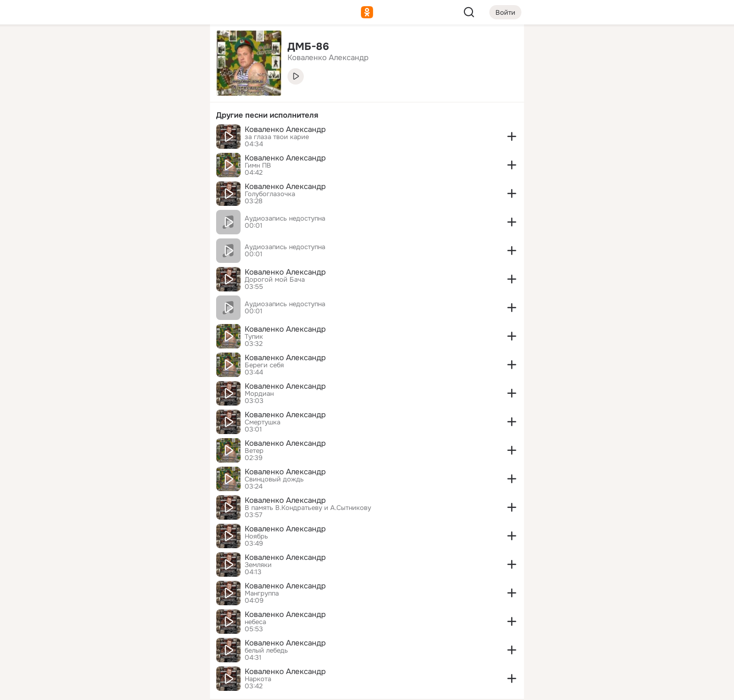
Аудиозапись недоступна (285, 219)
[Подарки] (90, 139)
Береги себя (264, 365)
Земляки (258, 565)
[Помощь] (90, 183)
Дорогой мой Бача (275, 280)
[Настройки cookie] (135, 686)
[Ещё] (135, 621)
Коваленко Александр (285, 129)
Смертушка (263, 422)
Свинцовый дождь (274, 479)
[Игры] (179, 139)
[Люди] (135, 94)
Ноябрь (256, 536)
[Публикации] (90, 94)
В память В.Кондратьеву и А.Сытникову (308, 508)
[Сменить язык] (135, 643)
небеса (255, 622)
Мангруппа (262, 594)
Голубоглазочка (270, 194)
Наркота (258, 679)
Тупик (254, 337)
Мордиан (259, 394)
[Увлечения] (135, 49)
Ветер (254, 451)
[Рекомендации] (135, 183)
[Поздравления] (135, 139)
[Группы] (179, 49)
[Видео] (179, 94)
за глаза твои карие (277, 137)
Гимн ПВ (258, 166)
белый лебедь (266, 651)
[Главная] (90, 49)
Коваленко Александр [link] (328, 58)
